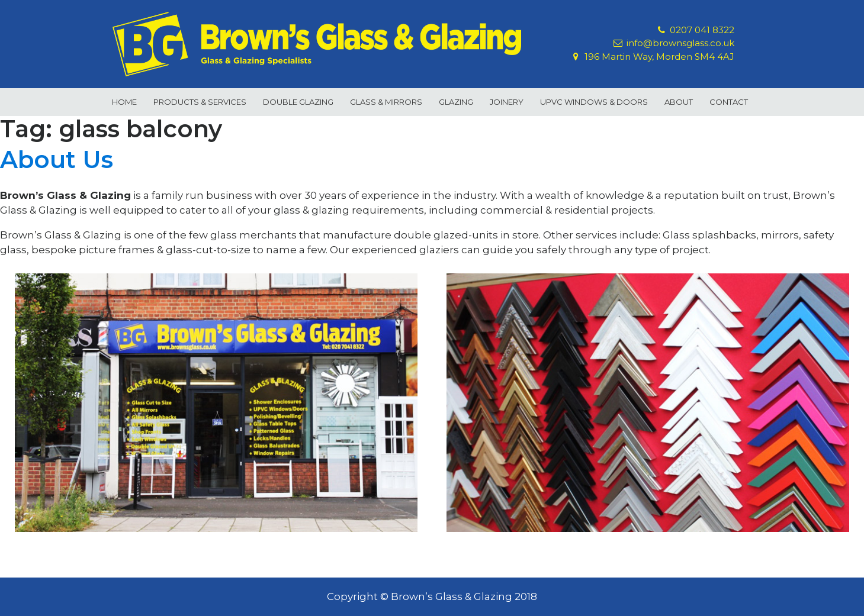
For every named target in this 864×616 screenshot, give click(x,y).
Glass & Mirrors (386, 102)
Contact (729, 102)
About (679, 102)
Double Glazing (298, 102)
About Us (57, 159)
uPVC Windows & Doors (594, 102)
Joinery (507, 102)
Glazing (456, 102)
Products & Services (200, 102)
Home (124, 102)
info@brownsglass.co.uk (680, 43)
